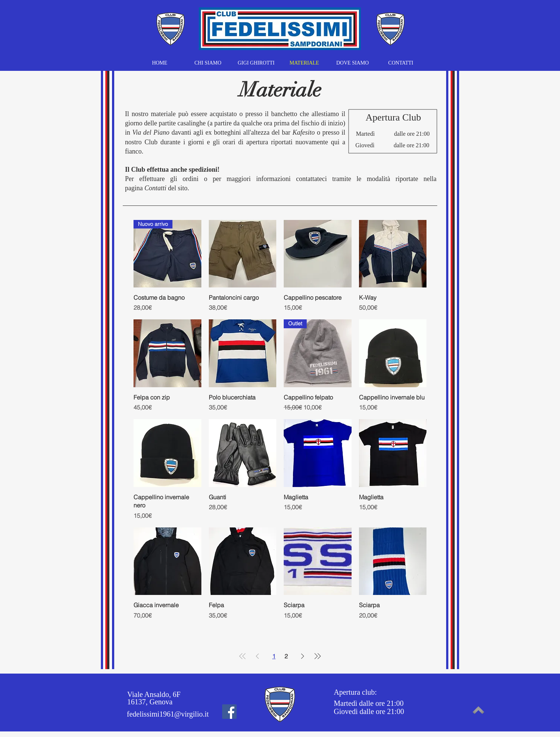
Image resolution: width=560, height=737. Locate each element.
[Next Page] (303, 656)
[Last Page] (317, 656)
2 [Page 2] (286, 656)
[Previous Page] (257, 656)
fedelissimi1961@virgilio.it (168, 714)
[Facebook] (229, 712)
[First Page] (243, 656)
